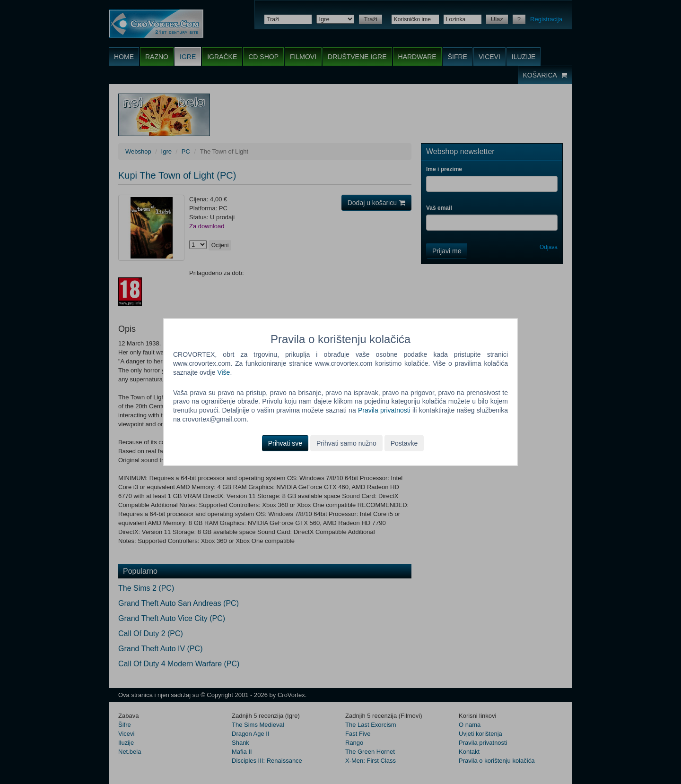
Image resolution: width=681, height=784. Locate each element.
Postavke (404, 443)
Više (223, 372)
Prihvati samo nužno (346, 443)
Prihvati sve (285, 443)
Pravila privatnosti (384, 410)
